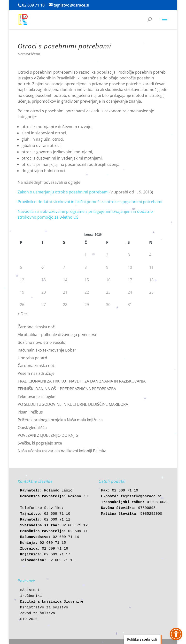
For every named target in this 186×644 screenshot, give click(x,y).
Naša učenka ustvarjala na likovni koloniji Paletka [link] (62, 451)
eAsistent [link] (30, 590)
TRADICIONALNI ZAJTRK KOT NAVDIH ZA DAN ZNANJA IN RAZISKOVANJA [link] (82, 381)
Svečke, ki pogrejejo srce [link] (40, 443)
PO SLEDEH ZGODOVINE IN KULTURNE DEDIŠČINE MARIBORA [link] (73, 404)
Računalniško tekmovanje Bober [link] (47, 350)
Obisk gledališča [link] (32, 428)
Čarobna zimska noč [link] (36, 327)
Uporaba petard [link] (32, 358)
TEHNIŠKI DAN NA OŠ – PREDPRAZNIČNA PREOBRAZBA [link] (67, 389)
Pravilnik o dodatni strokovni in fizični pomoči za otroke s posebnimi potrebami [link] (90, 202)
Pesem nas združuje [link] (36, 373)
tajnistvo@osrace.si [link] (141, 496)
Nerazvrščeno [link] (29, 54)
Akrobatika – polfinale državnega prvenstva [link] (57, 335)
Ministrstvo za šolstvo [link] (44, 608)
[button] (164, 23)
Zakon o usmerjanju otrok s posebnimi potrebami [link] (64, 192)
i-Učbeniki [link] (31, 596)
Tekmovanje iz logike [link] (36, 397)
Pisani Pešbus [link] (30, 412)
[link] (23, 19)
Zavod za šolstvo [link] (38, 613)
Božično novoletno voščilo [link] (42, 342)
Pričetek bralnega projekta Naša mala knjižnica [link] (60, 420)
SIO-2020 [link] (29, 619)
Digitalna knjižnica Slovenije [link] (52, 602)
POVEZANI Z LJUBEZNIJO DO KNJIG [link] (48, 435)
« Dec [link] (23, 314)
